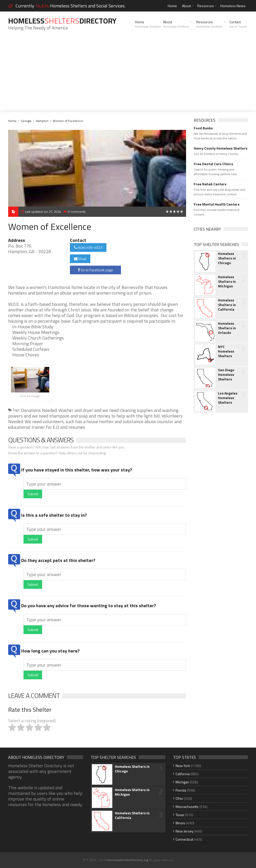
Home (172, 6)
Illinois (180, 823)
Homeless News (233, 6)
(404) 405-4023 (88, 247)
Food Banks (203, 128)
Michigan (182, 782)
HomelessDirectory (62, 21)
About (186, 6)
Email (80, 259)
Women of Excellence (68, 121)
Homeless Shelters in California (227, 305)
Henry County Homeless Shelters (221, 148)
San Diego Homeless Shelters (226, 375)
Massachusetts (187, 807)
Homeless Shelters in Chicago (227, 258)
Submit (33, 494)
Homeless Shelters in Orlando (227, 328)
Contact (238, 24)
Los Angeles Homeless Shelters (228, 398)
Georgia (26, 121)
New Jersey (185, 831)
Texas (180, 815)
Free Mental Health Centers (217, 204)
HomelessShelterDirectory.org (127, 860)
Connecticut (184, 839)
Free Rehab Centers (210, 184)
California (183, 774)
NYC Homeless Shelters (226, 351)
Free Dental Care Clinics (213, 164)
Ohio (179, 798)
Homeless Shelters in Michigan (227, 281)
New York (183, 766)
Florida (181, 790)
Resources (206, 6)
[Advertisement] (128, 75)
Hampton (42, 121)
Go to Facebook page (95, 270)
